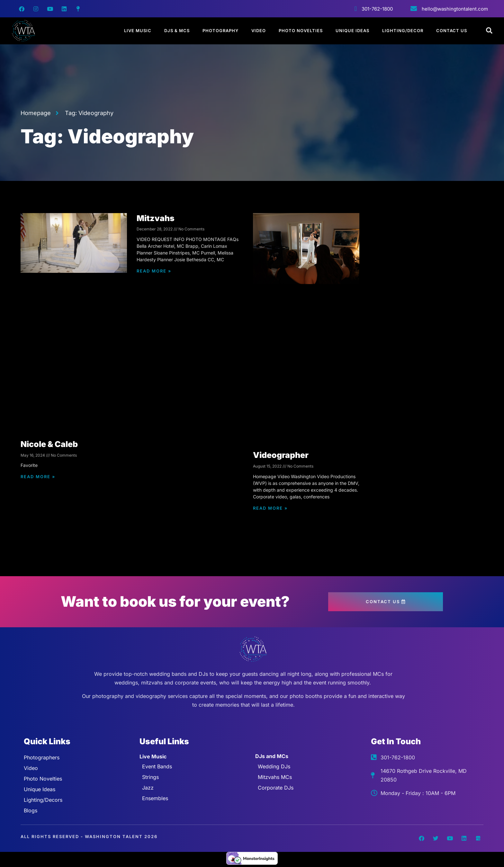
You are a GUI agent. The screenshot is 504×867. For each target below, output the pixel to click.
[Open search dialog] (490, 31)
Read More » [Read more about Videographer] (270, 508)
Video (259, 31)
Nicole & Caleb (49, 444)
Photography (221, 31)
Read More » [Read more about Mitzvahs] (154, 271)
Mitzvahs (156, 218)
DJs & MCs (177, 31)
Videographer (281, 455)
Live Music (138, 31)
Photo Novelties (301, 31)
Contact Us (452, 31)
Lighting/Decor (403, 31)
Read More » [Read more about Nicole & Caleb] (38, 477)
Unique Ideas (352, 31)
